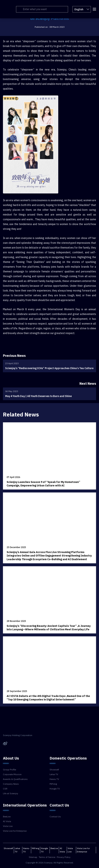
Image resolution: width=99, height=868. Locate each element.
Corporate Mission (12, 774)
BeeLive (7, 817)
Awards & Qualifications (15, 779)
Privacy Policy (64, 857)
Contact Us (55, 817)
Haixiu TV (54, 779)
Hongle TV (55, 789)
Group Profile (9, 770)
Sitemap (33, 857)
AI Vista (7, 821)
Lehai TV (54, 774)
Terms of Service (47, 857)
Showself (54, 770)
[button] (94, 9)
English (82, 9)
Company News (11, 784)
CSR (5, 789)
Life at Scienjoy (11, 793)
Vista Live (8, 826)
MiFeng (53, 784)
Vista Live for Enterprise (15, 831)
